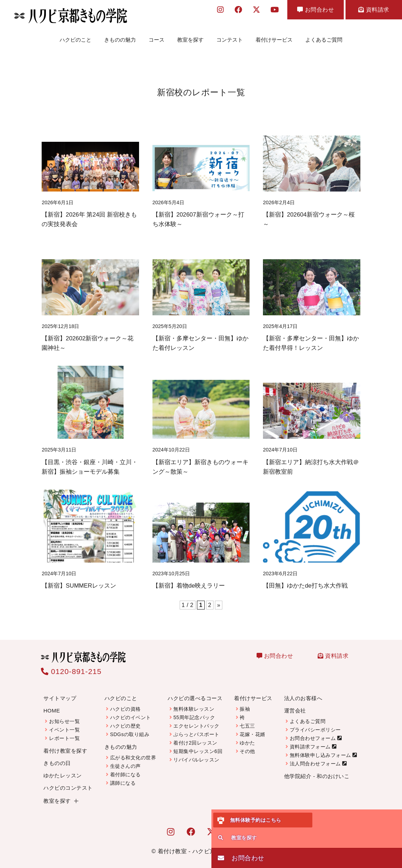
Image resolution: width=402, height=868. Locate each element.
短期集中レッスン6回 (198, 746)
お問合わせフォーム (313, 733)
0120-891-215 (71, 666)
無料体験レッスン (194, 703)
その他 (247, 746)
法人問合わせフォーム (315, 758)
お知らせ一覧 (64, 716)
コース (157, 37)
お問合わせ (316, 10)
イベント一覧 (64, 724)
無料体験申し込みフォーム (320, 749)
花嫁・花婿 (253, 729)
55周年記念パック (194, 712)
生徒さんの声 (125, 760)
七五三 (247, 720)
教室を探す (190, 37)
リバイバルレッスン (196, 754)
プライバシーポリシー (315, 724)
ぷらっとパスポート (196, 729)
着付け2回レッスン (195, 737)
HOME (52, 705)
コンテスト (230, 37)
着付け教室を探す (65, 745)
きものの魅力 (120, 37)
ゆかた (247, 737)
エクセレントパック (196, 720)
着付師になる (125, 769)
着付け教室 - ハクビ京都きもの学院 (204, 846)
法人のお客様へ (303, 693)
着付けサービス (274, 37)
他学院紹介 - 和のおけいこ (317, 770)
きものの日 (57, 757)
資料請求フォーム (310, 741)
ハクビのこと (76, 37)
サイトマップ (60, 693)
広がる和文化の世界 (133, 752)
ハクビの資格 (125, 703)
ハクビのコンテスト (68, 782)
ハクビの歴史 (125, 720)
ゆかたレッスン (63, 770)
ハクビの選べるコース (195, 693)
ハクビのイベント (131, 712)
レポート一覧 (64, 733)
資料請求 (374, 10)
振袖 (245, 703)
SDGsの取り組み (130, 729)
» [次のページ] (219, 599)
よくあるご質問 (324, 37)
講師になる (123, 777)
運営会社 (295, 705)
